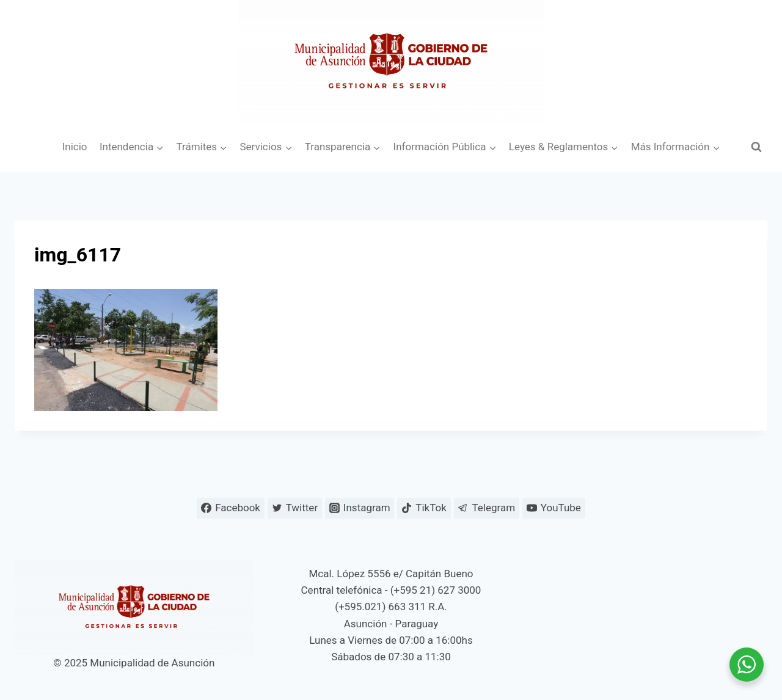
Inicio (75, 147)
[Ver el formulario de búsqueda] (756, 147)
